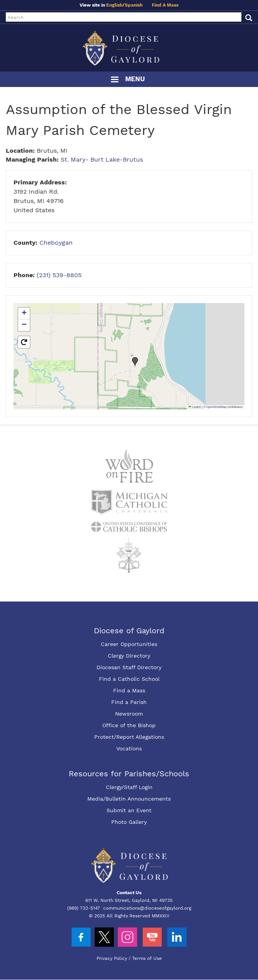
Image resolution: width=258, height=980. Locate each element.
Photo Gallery (129, 822)
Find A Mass (165, 5)
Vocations (129, 748)
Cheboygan (56, 243)
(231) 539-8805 (59, 275)
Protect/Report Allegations (129, 737)
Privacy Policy (112, 958)
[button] (135, 363)
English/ (115, 5)
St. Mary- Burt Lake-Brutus (102, 159)
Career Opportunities (129, 644)
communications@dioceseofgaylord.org (147, 908)
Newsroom (129, 714)
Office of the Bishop (129, 725)
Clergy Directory (129, 656)
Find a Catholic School (129, 679)
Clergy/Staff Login (129, 787)
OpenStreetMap (216, 407)
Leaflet (195, 407)
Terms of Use (147, 958)
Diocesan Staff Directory (129, 667)
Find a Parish (129, 702)
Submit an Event (129, 810)
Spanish (134, 5)
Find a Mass (129, 690)
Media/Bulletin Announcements (129, 799)
